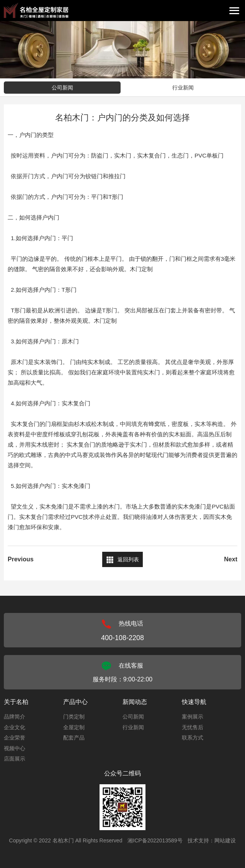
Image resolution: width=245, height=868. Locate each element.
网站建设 (225, 840)
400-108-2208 (122, 638)
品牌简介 (15, 717)
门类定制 (74, 717)
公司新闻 (62, 88)
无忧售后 (193, 727)
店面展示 (15, 759)
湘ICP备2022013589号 (155, 840)
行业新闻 (183, 88)
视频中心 (15, 748)
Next (231, 559)
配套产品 (74, 738)
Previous (21, 559)
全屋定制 (74, 727)
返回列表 (128, 559)
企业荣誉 (15, 738)
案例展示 (193, 717)
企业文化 (15, 727)
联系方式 (193, 738)
